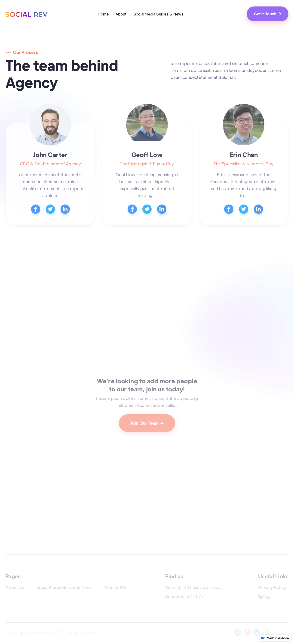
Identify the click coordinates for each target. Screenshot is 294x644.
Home (103, 14)
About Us (15, 587)
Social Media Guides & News (158, 14)
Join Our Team (147, 423)
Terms (264, 597)
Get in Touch (268, 14)
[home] (27, 14)
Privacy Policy (272, 587)
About (121, 14)
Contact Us (116, 587)
